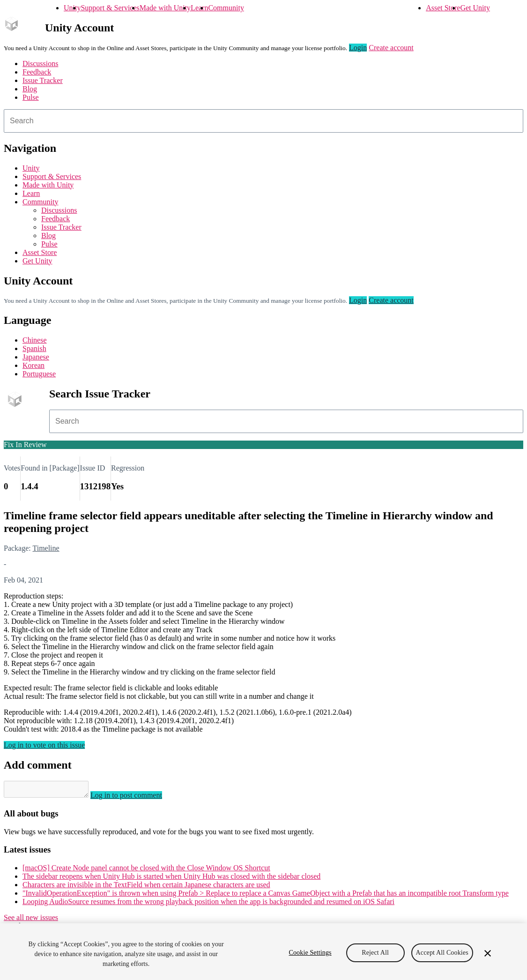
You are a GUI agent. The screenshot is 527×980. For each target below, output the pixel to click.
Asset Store (443, 8)
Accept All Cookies (442, 953)
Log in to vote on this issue (44, 745)
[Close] (488, 953)
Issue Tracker (43, 80)
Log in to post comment (136, 798)
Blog (30, 89)
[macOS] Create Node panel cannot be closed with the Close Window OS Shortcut (146, 871)
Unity (72, 8)
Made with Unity (165, 8)
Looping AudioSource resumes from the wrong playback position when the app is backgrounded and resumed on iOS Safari (208, 904)
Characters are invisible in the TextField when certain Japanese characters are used (146, 887)
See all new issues (31, 920)
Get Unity (475, 8)
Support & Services (110, 8)
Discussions (40, 64)
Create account (391, 48)
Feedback (37, 72)
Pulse (31, 97)
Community (226, 8)
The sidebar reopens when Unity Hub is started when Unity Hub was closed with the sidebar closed (171, 879)
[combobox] (263, 121)
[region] (263, 952)
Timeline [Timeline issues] (46, 548)
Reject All (375, 953)
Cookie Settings (310, 953)
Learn (199, 8)
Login (358, 48)
